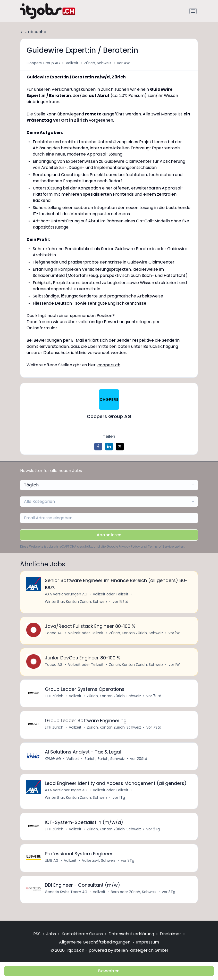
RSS (37, 934)
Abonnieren (109, 535)
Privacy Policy (129, 546)
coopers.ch (109, 365)
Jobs (51, 934)
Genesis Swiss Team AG (66, 899)
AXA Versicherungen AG (66, 595)
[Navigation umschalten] (193, 11)
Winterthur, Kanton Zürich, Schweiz (76, 602)
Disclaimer (170, 934)
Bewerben (109, 971)
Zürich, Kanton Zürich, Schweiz (136, 634)
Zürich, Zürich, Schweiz (105, 763)
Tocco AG (54, 634)
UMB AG (52, 867)
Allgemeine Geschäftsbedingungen (95, 942)
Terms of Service (161, 546)
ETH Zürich (54, 698)
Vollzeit (72, 63)
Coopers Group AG (43, 63)
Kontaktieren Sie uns (82, 934)
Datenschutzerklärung (131, 934)
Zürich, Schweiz (98, 63)
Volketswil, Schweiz (99, 867)
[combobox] (109, 485)
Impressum (148, 942)
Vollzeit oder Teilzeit (111, 595)
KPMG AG (53, 763)
